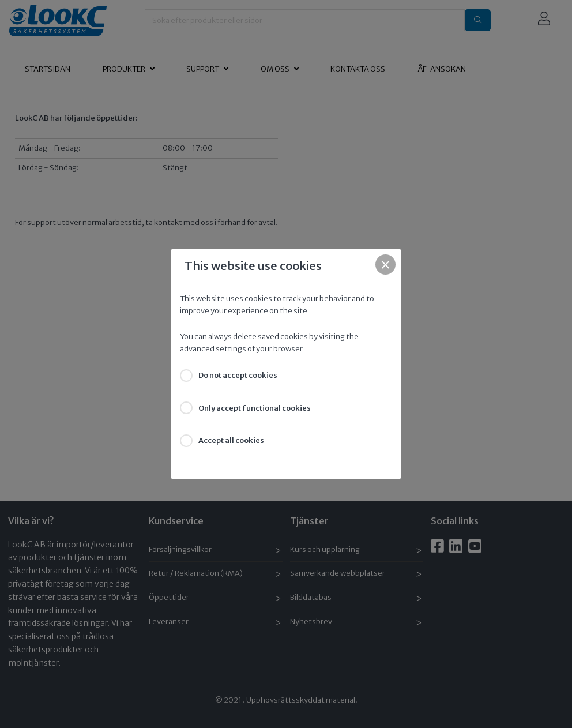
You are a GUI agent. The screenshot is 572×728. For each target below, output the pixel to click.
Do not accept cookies (238, 375)
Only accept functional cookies (255, 408)
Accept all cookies (231, 440)
